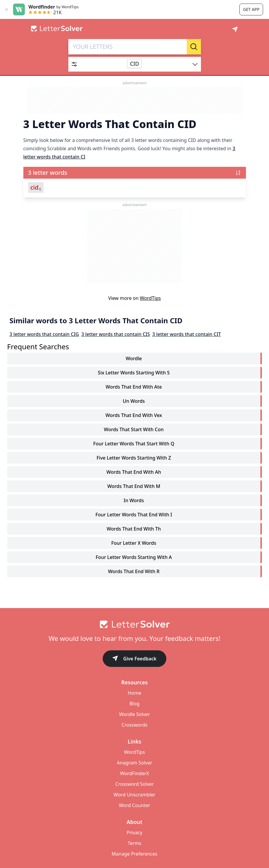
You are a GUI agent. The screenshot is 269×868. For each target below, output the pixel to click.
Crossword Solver (134, 784)
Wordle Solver (134, 714)
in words (134, 500)
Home (135, 693)
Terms (134, 843)
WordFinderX (135, 773)
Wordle (134, 358)
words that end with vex (134, 415)
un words (134, 401)
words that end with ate (134, 387)
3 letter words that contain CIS (116, 334)
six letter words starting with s (134, 373)
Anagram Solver (135, 763)
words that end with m (134, 486)
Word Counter (135, 805)
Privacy (134, 833)
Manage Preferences (134, 854)
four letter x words (134, 543)
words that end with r (134, 571)
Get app (251, 9)
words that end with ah (134, 472)
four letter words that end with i (134, 515)
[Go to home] (135, 624)
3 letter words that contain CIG (44, 334)
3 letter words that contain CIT (187, 334)
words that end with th (134, 529)
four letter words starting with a (134, 557)
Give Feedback (134, 659)
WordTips (150, 298)
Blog (134, 704)
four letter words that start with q (134, 444)
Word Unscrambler (134, 795)
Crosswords (134, 725)
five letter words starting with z (134, 458)
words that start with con (134, 429)
